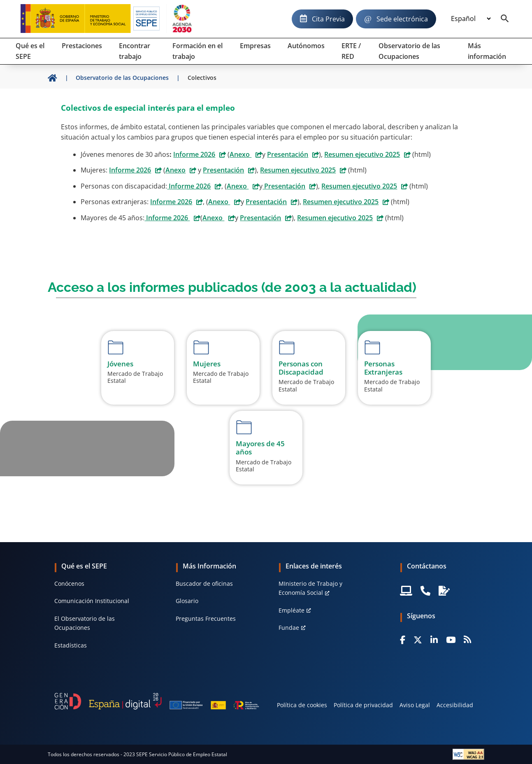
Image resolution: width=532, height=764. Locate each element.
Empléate (292, 610)
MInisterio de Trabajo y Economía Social (310, 588)
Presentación (288, 154)
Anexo (240, 154)
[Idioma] (471, 19)
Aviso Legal (415, 705)
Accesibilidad (455, 705)
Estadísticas (71, 645)
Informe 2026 (194, 154)
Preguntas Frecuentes (206, 618)
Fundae (289, 628)
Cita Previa (328, 19)
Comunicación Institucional (92, 601)
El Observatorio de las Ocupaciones (85, 623)
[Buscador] (505, 19)
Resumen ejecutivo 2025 (362, 154)
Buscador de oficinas (204, 583)
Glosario (187, 601)
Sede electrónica (402, 19)
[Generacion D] (157, 701)
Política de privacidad (363, 705)
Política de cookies (302, 705)
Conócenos (69, 583)
